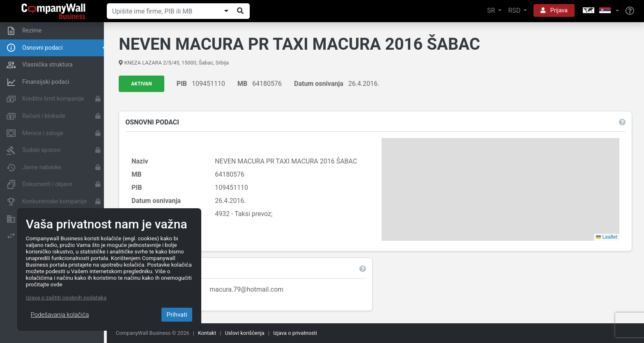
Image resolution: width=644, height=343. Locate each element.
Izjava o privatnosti (295, 333)
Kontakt (207, 333)
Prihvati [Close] (177, 315)
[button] (600, 11)
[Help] (630, 11)
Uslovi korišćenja (245, 333)
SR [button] (492, 10)
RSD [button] (515, 10)
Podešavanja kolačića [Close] (60, 315)
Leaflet (606, 237)
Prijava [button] (554, 10)
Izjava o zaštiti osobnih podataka (66, 297)
